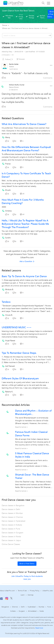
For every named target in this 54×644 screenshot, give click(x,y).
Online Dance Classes (11, 544)
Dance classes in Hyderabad (13, 521)
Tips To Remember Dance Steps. (19, 353)
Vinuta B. (9, 315)
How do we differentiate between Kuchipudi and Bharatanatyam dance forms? (26, 149)
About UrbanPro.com (7, 591)
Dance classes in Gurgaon (13, 533)
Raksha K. (9, 392)
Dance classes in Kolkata (12, 525)
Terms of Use (22, 591)
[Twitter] (11, 599)
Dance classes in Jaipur (11, 540)
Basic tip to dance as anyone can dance (24, 276)
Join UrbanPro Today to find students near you (27, 578)
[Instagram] (7, 599)
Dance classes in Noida (11, 537)
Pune (49, 607)
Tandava (6, 302)
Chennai (15, 607)
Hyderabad (32, 607)
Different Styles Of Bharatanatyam (20, 379)
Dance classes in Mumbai (12, 513)
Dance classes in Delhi (11, 509)
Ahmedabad (32, 611)
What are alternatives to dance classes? (24, 124)
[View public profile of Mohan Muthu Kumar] (3, 86)
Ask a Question (27, 261)
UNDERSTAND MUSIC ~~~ (17, 327)
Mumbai (41, 607)
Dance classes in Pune (11, 529)
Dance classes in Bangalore (13, 506)
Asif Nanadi (10, 366)
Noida (42, 611)
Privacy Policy (35, 591)
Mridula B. (9, 289)
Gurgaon (22, 611)
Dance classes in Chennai (12, 517)
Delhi (23, 607)
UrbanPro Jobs (48, 591)
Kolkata (13, 611)
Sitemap (31, 595)
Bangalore (5, 607)
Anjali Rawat (10, 341)
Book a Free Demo (51, 14)
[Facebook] (2, 600)
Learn (23, 595)
